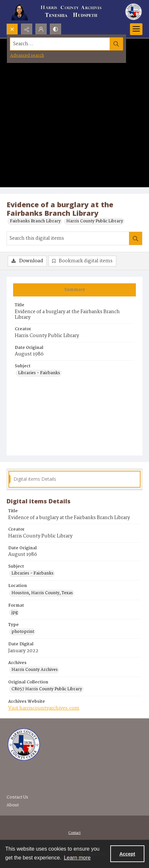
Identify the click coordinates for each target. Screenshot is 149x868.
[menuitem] (74, 833)
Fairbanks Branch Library (35, 221)
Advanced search (27, 56)
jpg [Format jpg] (15, 613)
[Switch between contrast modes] (55, 29)
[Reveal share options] (27, 29)
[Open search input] (12, 29)
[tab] (74, 290)
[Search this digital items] (68, 238)
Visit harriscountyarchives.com (44, 708)
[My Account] (41, 29)
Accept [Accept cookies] (127, 854)
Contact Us (17, 797)
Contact (74, 833)
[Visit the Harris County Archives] (24, 745)
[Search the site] (60, 44)
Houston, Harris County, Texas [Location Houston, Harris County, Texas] (42, 593)
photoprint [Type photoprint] (23, 632)
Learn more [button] (77, 858)
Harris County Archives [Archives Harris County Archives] (35, 670)
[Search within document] (136, 238)
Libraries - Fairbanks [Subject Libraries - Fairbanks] (39, 373)
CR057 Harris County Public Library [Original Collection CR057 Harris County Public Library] (47, 689)
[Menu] (136, 29)
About (13, 805)
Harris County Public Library (95, 221)
